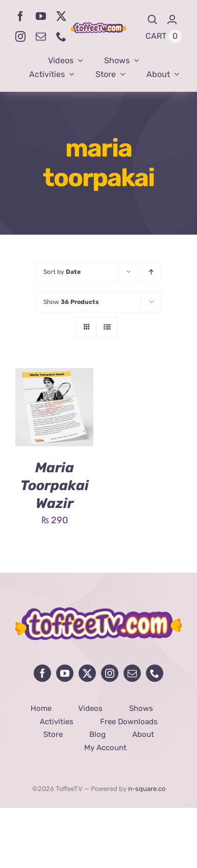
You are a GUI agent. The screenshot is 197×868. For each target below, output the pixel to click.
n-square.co (147, 789)
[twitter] (61, 16)
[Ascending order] (151, 272)
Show (71, 302)
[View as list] (107, 327)
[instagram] (20, 37)
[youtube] (41, 16)
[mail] (41, 37)
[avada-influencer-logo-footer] (98, 612)
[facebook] (20, 16)
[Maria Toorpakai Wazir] (54, 376)
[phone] (61, 37)
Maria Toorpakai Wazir (55, 486)
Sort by (62, 272)
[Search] (153, 20)
